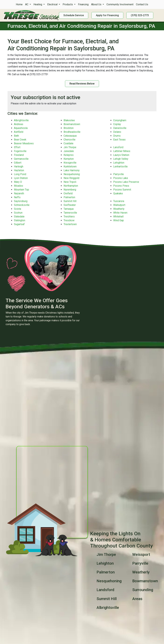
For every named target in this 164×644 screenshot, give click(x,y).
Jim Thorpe (70, 147)
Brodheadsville (72, 132)
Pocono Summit (122, 190)
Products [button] (68, 4)
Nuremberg (70, 190)
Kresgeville (70, 163)
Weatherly (119, 209)
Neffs (17, 197)
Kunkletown (70, 166)
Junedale (69, 151)
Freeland (19, 155)
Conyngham (120, 120)
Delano (117, 132)
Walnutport (119, 205)
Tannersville (70, 213)
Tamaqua (69, 209)
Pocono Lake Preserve (126, 182)
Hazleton (19, 170)
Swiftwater (70, 205)
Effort (17, 147)
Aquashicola (21, 128)
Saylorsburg (21, 201)
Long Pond (20, 174)
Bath (16, 136)
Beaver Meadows (24, 143)
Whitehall (118, 217)
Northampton (71, 186)
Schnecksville (22, 205)
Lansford (118, 147)
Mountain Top (21, 190)
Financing (83, 4)
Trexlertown (70, 224)
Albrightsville (21, 120)
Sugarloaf (19, 224)
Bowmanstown (72, 124)
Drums (117, 136)
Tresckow (69, 220)
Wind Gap (119, 220)
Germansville (21, 159)
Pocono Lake (121, 178)
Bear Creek (20, 140)
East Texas (119, 140)
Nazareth (19, 193)
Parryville (119, 174)
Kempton (69, 159)
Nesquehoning (72, 174)
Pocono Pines (121, 186)
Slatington (20, 220)
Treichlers (69, 217)
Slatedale (19, 217)
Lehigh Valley (121, 159)
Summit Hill (70, 201)
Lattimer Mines (122, 151)
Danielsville (120, 128)
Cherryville (70, 140)
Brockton (69, 128)
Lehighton (119, 163)
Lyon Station (21, 178)
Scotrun (18, 213)
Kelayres (69, 155)
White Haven (120, 213)
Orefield (68, 193)
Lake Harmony (72, 170)
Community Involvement (120, 4)
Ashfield (19, 132)
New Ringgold (71, 178)
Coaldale (68, 143)
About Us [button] (97, 4)
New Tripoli (70, 182)
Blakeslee (69, 120)
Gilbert (18, 163)
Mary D (18, 182)
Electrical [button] (53, 4)
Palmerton (69, 197)
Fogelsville (20, 151)
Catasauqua (70, 136)
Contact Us (142, 4)
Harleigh (19, 166)
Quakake (118, 193)
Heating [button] (38, 4)
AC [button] (27, 4)
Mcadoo (18, 186)
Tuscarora (119, 201)
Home (19, 4)
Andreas (19, 124)
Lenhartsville (120, 166)
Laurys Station (121, 155)
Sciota (17, 209)
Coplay (117, 124)
